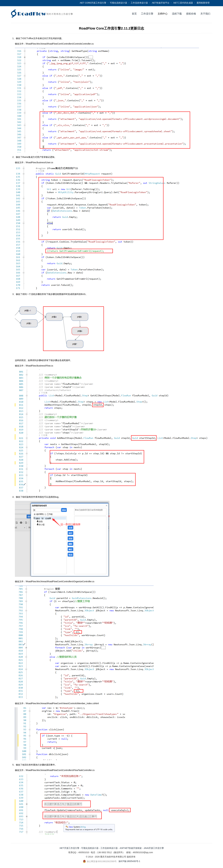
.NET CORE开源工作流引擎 (93, 3)
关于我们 (205, 14)
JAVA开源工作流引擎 (154, 848)
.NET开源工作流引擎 (69, 848)
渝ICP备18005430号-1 (129, 861)
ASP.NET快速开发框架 (131, 848)
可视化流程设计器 (118, 3)
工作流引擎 (147, 14)
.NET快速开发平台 (160, 3)
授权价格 (191, 14)
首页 (134, 14)
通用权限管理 (203, 3)
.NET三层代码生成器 (183, 3)
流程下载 (177, 14)
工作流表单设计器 (139, 3)
